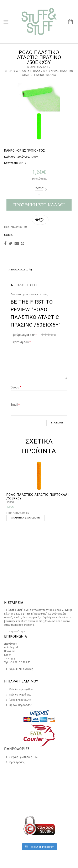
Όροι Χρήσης (17, 762)
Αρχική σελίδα (37, 67)
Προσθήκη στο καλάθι (39, 205)
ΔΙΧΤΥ (46, 71)
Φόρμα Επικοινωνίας (21, 669)
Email (15, 405)
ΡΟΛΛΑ (36, 71)
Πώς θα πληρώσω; (20, 695)
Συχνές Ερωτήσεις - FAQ (24, 757)
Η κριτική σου (21, 342)
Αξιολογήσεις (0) (20, 269)
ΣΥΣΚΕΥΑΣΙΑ (22, 71)
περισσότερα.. (18, 632)
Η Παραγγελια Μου (21, 681)
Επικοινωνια (16, 636)
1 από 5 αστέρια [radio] (43, 336)
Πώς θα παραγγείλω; (21, 690)
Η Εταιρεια (14, 603)
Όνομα (16, 387)
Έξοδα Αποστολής (20, 700)
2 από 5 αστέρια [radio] (44, 336)
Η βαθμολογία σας (24, 335)
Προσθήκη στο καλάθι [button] (25, 518)
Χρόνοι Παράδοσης (21, 705)
